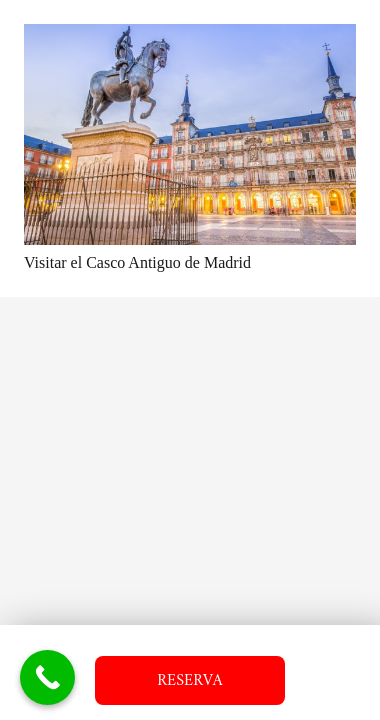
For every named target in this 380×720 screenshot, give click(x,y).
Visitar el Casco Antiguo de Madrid (137, 262)
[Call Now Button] (47, 677)
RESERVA (189, 681)
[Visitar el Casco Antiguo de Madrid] (190, 134)
